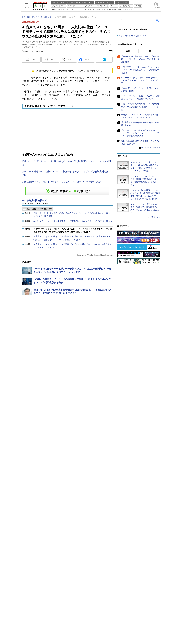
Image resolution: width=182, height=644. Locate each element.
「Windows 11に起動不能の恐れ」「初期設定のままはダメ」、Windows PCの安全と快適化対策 (140, 309)
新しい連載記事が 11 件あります (40, 249)
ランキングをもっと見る (151, 397)
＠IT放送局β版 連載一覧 (34, 241)
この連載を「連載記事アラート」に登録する (67, 231)
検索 (158, 60)
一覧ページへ (155, 467)
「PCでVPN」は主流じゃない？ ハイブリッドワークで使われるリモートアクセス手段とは (140, 319)
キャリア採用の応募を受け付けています (135, 113)
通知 (52, 100)
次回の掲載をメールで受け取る (37, 244)
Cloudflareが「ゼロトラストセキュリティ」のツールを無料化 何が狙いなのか (62, 222)
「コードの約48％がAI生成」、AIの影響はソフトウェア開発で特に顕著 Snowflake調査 (140, 356)
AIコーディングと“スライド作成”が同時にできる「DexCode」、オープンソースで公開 (140, 330)
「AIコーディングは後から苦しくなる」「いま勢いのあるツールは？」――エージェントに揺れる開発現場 (140, 383)
